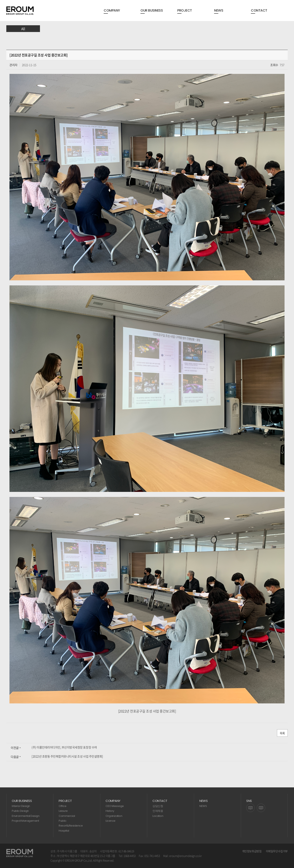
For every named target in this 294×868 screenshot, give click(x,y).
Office (62, 806)
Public (62, 821)
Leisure (63, 811)
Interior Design (21, 806)
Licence (111, 821)
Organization (114, 816)
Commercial (67, 816)
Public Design (20, 811)
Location (158, 816)
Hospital (64, 831)
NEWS (203, 806)
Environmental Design (26, 816)
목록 (282, 733)
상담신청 (158, 806)
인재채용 (158, 811)
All (23, 29)
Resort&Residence (71, 826)
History (110, 811)
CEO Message (115, 806)
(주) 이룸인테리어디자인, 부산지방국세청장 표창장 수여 (64, 747)
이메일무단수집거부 (277, 851)
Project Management (25, 821)
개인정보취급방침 (252, 851)
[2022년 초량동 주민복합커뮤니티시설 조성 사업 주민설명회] (67, 756)
